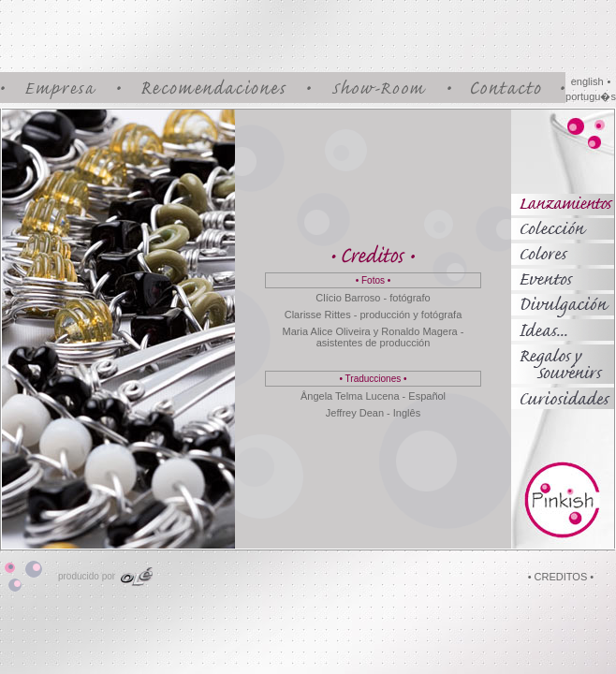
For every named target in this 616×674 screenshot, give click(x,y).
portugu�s (591, 96)
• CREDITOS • (561, 577)
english (587, 81)
